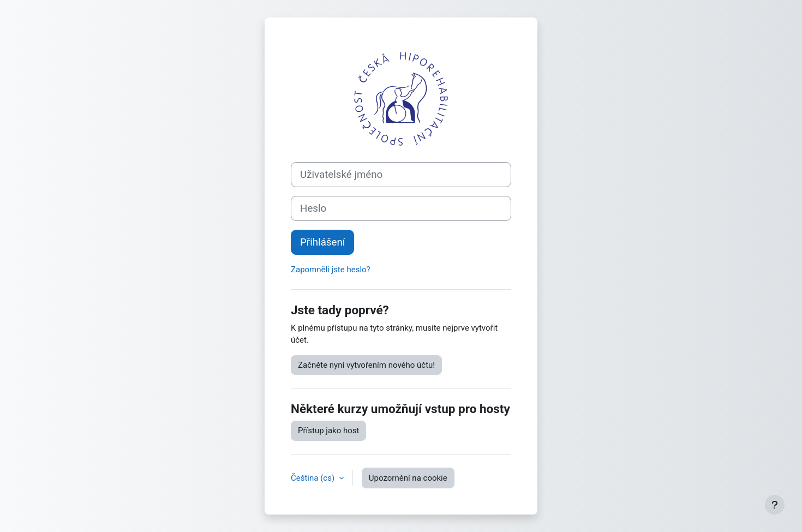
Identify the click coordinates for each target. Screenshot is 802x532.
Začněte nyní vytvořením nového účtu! (366, 365)
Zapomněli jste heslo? (331, 270)
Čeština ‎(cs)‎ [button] (314, 478)
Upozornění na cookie (408, 478)
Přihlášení (322, 242)
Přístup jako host (328, 431)
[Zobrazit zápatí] (775, 505)
